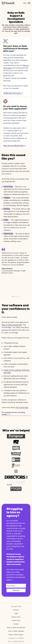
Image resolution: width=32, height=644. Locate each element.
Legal (16, 613)
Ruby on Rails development (12, 325)
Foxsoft (8, 3)
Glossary (16, 610)
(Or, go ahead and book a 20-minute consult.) (13, 413)
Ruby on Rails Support (16, 635)
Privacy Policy (16, 617)
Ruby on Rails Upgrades (16, 631)
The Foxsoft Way (22, 408)
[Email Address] (16, 586)
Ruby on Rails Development (16, 627)
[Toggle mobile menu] (26, 3)
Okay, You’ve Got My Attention (14, 146)
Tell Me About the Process (13, 93)
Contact (16, 624)
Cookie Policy (16, 620)
